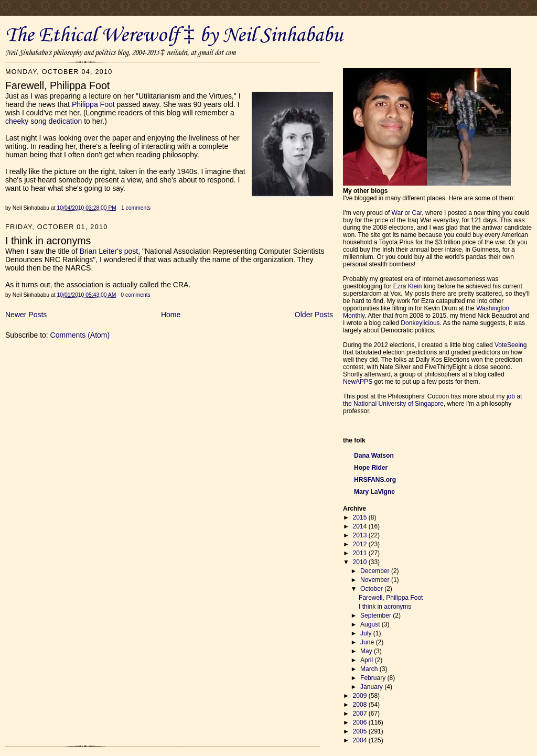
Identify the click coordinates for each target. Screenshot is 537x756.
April (367, 660)
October (372, 589)
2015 (361, 517)
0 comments (135, 295)
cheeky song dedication (44, 121)
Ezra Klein (408, 286)
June (368, 642)
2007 (361, 714)
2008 (361, 705)
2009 (361, 696)
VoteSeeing (511, 345)
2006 (361, 722)
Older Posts (314, 315)
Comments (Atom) (80, 335)
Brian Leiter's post (109, 251)
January (372, 687)
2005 (361, 731)
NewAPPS (358, 382)
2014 (361, 526)
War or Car (407, 213)
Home (171, 315)
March (370, 669)
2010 (361, 562)
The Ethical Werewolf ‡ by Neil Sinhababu (174, 36)
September (377, 615)
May (367, 651)
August (371, 624)
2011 (361, 553)
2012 (361, 544)
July (367, 633)
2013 (361, 535)
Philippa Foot (93, 104)
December (376, 571)
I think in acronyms (385, 607)
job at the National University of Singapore (432, 400)
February (374, 678)
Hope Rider (371, 468)
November (376, 580)
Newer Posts (26, 315)
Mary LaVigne (374, 492)
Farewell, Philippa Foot (391, 598)
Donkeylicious (420, 323)
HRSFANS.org (375, 480)
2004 (361, 740)
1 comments (136, 208)
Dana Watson (374, 456)
